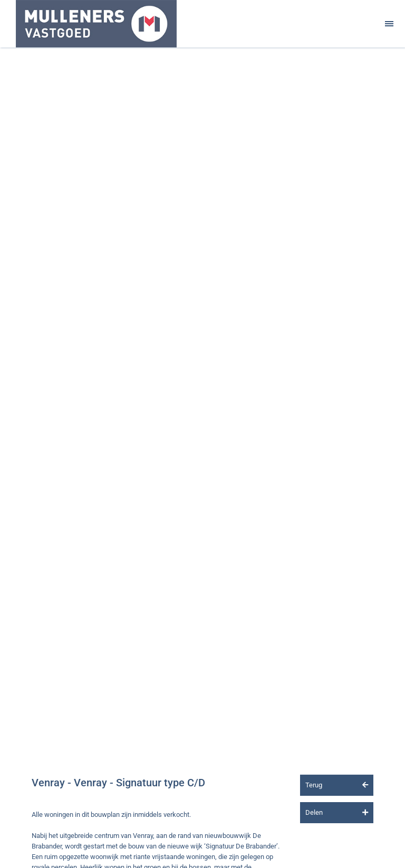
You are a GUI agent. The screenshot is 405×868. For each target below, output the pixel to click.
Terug (337, 785)
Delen (337, 812)
